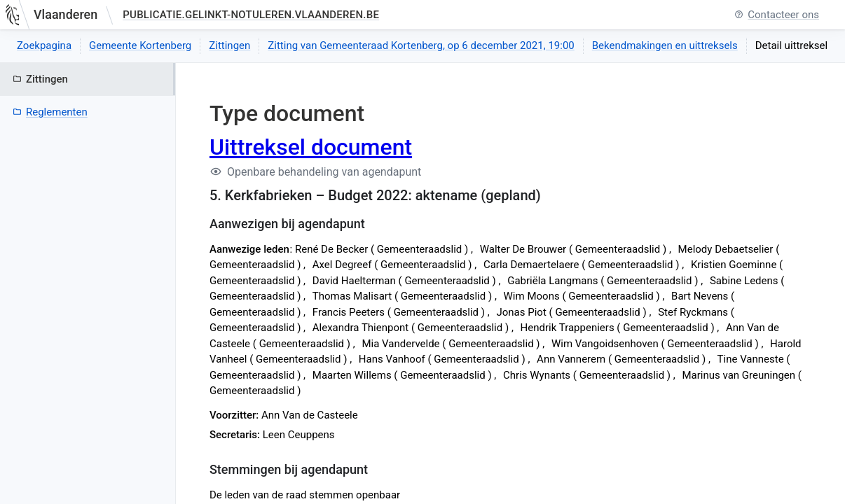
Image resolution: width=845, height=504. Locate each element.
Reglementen (50, 112)
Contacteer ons (777, 15)
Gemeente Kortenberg (140, 45)
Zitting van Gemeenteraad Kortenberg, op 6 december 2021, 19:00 (421, 45)
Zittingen (229, 45)
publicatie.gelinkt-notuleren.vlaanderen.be (251, 15)
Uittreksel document (311, 147)
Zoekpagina (44, 45)
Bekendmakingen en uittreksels (665, 45)
